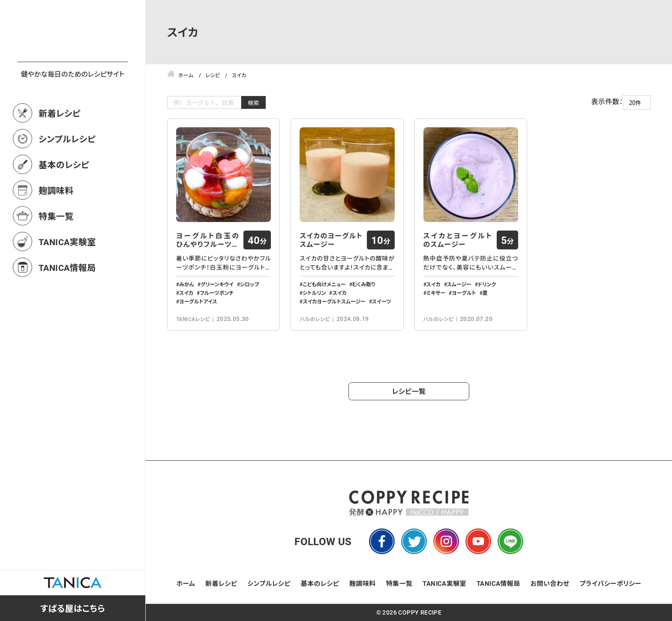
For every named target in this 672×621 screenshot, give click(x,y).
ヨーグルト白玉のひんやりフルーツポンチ (208, 240)
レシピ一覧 (409, 391)
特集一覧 (56, 254)
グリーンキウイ (217, 284)
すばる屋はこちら (73, 608)
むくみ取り (364, 284)
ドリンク (487, 284)
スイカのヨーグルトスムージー (331, 240)
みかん (187, 284)
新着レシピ (60, 151)
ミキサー (436, 293)
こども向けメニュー (324, 284)
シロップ (250, 284)
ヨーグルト (464, 293)
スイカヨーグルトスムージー (334, 301)
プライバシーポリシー (610, 583)
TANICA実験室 (67, 279)
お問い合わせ (550, 583)
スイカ (186, 293)
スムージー (459, 284)
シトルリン (314, 293)
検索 (253, 103)
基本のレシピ (64, 202)
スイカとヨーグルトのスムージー (458, 240)
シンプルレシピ (67, 177)
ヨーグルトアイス (198, 301)
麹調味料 (56, 228)
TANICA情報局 (67, 305)
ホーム (186, 583)
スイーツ (382, 301)
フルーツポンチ (217, 293)
